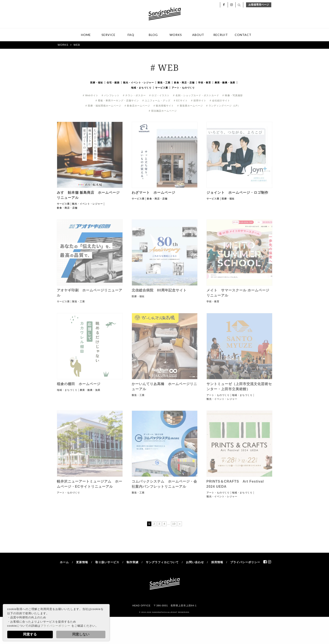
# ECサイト (181, 101)
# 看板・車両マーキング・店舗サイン (117, 101)
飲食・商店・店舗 (184, 83)
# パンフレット (111, 96)
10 (174, 524)
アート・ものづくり (183, 88)
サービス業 (162, 88)
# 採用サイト (199, 101)
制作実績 (133, 563)
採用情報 (217, 563)
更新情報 (82, 563)
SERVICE (108, 35)
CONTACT (243, 35)
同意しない (81, 634)
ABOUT (198, 35)
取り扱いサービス (107, 563)
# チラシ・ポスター (134, 96)
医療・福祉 (97, 83)
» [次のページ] (180, 524)
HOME (86, 35)
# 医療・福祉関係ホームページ (103, 106)
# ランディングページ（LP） (223, 106)
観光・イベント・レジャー (139, 83)
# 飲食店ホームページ (137, 106)
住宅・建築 (113, 83)
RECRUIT (221, 35)
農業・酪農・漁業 (225, 83)
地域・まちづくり (141, 88)
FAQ (131, 35)
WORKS (176, 35)
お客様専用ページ (259, 5)
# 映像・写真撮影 (233, 96)
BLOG (153, 35)
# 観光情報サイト (164, 106)
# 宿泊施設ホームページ (163, 111)
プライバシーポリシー (55, 626)
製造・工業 (164, 83)
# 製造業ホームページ (190, 106)
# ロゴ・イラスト (159, 96)
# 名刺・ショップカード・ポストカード (196, 96)
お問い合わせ (195, 563)
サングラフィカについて (162, 563)
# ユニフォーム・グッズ (156, 101)
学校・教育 (205, 83)
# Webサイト (91, 96)
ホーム (64, 563)
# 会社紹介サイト (220, 101)
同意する (30, 634)
